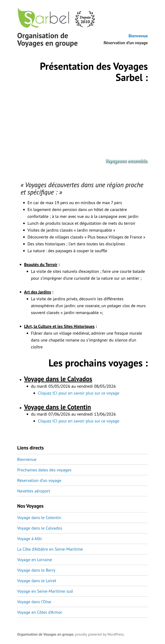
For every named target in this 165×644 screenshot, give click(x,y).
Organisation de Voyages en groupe (47, 39)
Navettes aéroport (34, 491)
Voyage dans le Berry (36, 570)
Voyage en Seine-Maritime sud (45, 591)
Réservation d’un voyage (126, 43)
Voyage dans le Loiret (37, 581)
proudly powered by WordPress (99, 634)
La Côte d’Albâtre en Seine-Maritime (50, 549)
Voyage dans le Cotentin (39, 518)
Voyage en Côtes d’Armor (40, 612)
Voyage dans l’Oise (34, 602)
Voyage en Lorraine (35, 560)
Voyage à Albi (29, 539)
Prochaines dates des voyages (44, 470)
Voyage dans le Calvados (40, 528)
